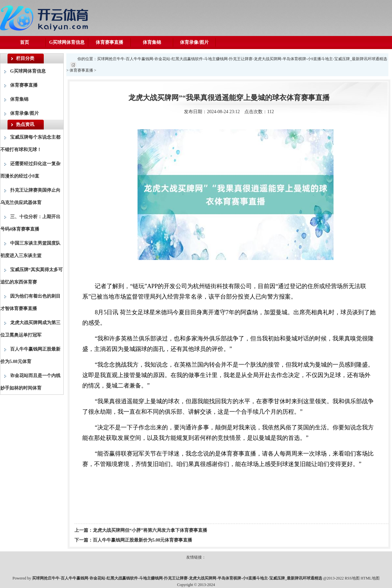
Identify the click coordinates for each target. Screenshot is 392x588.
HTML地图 (370, 578)
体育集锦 (152, 42)
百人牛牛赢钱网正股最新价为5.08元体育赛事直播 (143, 540)
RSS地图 (352, 578)
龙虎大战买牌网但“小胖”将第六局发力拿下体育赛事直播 (150, 530)
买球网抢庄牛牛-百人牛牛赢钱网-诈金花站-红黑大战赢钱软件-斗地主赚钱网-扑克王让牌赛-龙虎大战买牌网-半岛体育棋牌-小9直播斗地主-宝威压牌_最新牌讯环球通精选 (242, 59)
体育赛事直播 (109, 42)
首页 (24, 42)
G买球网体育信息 (67, 42)
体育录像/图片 (194, 42)
